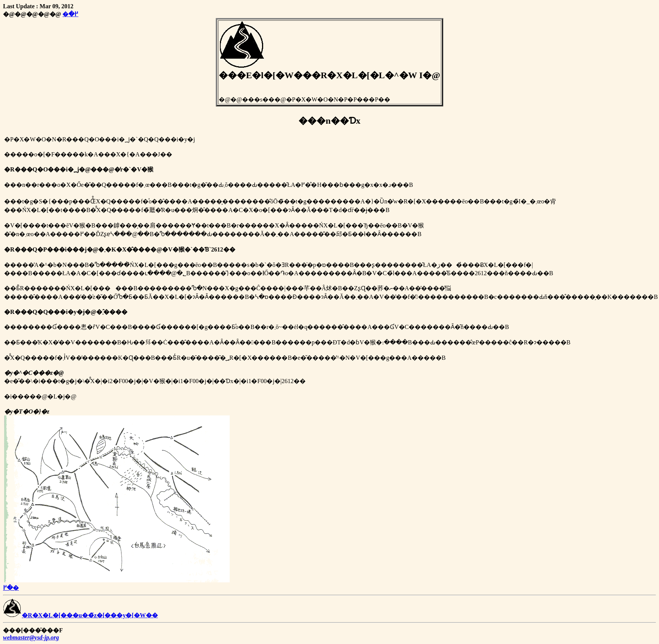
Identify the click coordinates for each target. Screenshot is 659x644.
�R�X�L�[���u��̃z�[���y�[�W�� (80, 615)
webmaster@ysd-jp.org (31, 637)
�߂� (70, 14)
